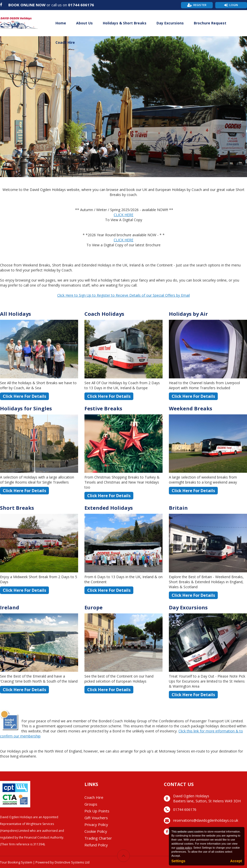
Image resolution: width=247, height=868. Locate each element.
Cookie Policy (96, 831)
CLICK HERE (124, 215)
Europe (94, 607)
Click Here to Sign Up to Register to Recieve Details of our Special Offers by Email (124, 295)
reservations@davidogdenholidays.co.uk (206, 820)
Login (234, 5)
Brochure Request (210, 23)
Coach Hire (65, 42)
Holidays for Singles (26, 408)
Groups (91, 804)
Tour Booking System (16, 862)
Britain (178, 508)
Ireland (10, 607)
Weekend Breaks (191, 408)
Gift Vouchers (96, 818)
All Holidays (16, 314)
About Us (84, 23)
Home (61, 23)
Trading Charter (98, 838)
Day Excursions (170, 23)
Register (200, 5)
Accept (236, 861)
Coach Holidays (104, 314)
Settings (178, 861)
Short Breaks (17, 508)
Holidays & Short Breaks (125, 23)
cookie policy (184, 848)
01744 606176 (81, 5)
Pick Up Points (97, 811)
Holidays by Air (188, 314)
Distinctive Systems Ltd (72, 862)
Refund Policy (96, 845)
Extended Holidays (109, 508)
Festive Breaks (103, 408)
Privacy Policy (96, 824)
